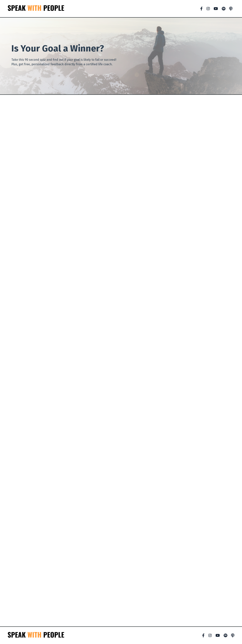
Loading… (121, 361)
